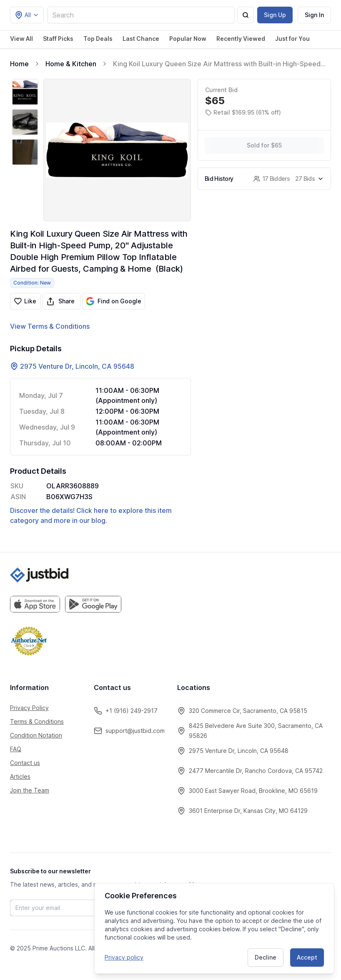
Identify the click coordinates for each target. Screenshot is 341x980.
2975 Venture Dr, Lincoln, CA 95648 (77, 366)
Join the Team (30, 790)
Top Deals (98, 39)
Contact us (25, 763)
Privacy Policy (29, 708)
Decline (266, 957)
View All (21, 39)
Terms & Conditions (37, 721)
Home (19, 64)
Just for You (292, 39)
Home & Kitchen (71, 64)
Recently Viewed (241, 39)
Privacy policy (124, 957)
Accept (307, 957)
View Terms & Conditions (50, 326)
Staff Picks (58, 39)
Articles (20, 776)
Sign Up (275, 15)
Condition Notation (36, 735)
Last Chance (141, 39)
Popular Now (188, 39)
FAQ (16, 749)
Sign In (314, 15)
